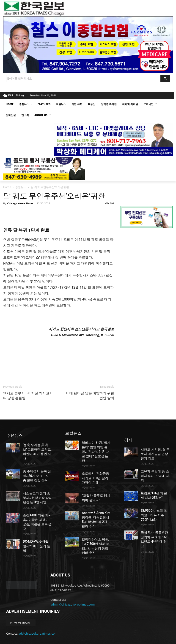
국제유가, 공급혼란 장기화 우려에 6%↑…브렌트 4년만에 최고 (154, 522)
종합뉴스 (21, 187)
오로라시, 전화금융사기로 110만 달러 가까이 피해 (96, 470)
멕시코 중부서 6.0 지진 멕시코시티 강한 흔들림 (28, 396)
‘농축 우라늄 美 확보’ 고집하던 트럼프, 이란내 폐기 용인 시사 (37, 448)
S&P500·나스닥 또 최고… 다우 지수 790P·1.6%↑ (154, 503)
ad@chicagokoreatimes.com (38, 610)
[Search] (165, 78)
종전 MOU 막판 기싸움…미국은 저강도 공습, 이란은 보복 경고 (37, 508)
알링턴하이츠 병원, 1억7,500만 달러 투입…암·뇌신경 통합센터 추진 (96, 526)
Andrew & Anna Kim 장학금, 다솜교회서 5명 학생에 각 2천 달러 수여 (96, 506)
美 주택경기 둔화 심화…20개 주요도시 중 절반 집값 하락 (37, 468)
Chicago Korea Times (20, 203)
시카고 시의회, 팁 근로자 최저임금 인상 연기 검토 (154, 450)
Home (7, 187)
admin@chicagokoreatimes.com (73, 582)
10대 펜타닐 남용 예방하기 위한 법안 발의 (90, 396)
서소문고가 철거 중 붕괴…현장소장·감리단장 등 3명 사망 (37, 488)
